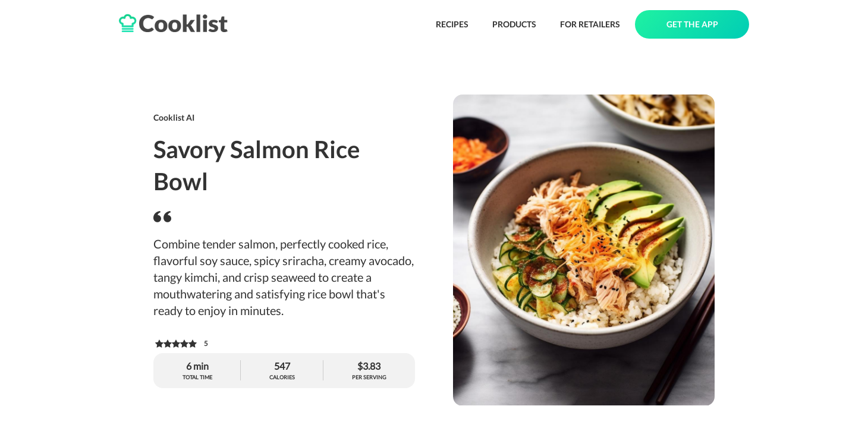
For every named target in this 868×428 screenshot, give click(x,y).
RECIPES (452, 24)
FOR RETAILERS (590, 24)
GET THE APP (692, 24)
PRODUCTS (514, 24)
